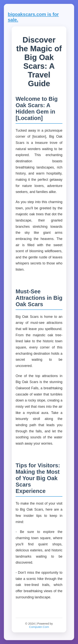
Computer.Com (39, 627)
